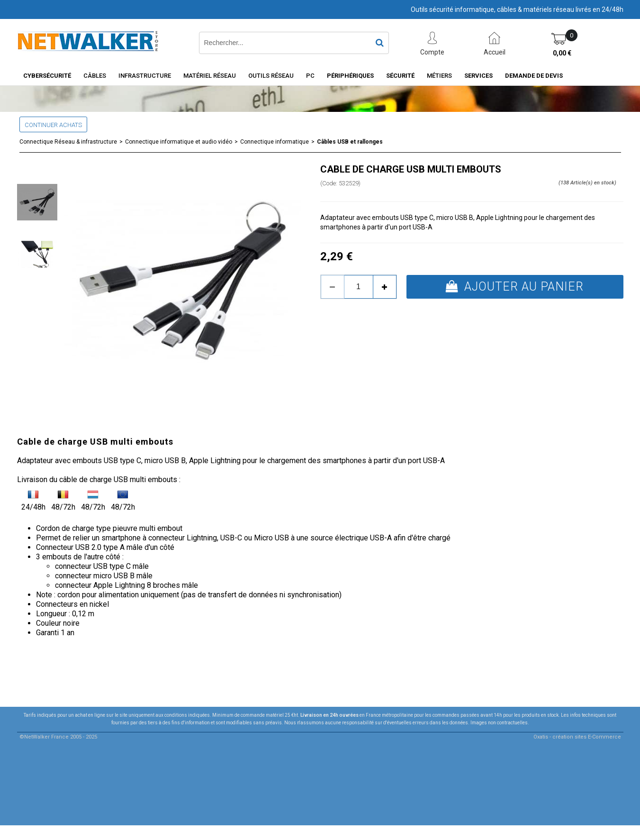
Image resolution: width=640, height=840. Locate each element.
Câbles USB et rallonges (350, 142)
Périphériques (350, 76)
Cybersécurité (47, 76)
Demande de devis (534, 76)
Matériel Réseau (210, 76)
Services (478, 76)
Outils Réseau (271, 76)
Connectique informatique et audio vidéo (179, 142)
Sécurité (400, 76)
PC (310, 76)
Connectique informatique (275, 142)
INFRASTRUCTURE (145, 76)
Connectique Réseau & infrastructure (68, 142)
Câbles (95, 76)
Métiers (439, 76)
